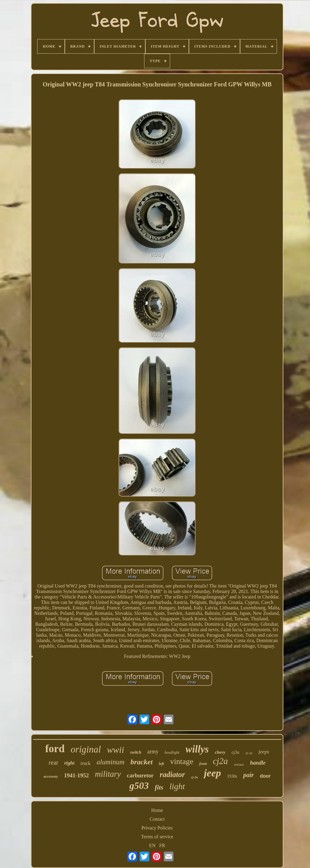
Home (157, 810)
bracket (142, 762)
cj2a (220, 761)
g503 (139, 786)
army (153, 752)
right (69, 763)
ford (55, 749)
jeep (212, 773)
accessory (51, 776)
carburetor (140, 775)
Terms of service (157, 837)
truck (86, 763)
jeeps (264, 752)
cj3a (236, 752)
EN (152, 845)
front (203, 764)
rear (53, 762)
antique (239, 764)
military (108, 774)
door (265, 776)
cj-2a (195, 777)
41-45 (249, 753)
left (161, 764)
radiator (172, 774)
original (86, 749)
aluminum (110, 762)
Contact (157, 819)
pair (248, 775)
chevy (220, 752)
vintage (182, 761)
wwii (115, 750)
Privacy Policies (157, 828)
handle (258, 763)
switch (136, 752)
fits (159, 787)
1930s (232, 776)
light (177, 786)
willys (197, 749)
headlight (172, 752)
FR (162, 845)
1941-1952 (76, 775)
